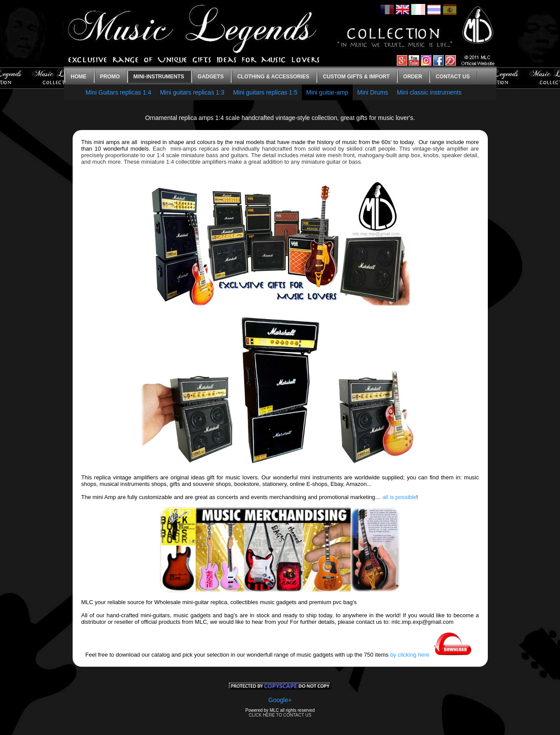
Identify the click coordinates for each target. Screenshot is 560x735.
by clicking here (432, 655)
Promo (110, 77)
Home (79, 77)
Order (413, 77)
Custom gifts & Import (356, 77)
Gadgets (211, 77)
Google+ (280, 700)
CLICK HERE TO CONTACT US (280, 715)
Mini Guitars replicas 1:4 (119, 92)
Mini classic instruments (429, 92)
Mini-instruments (159, 77)
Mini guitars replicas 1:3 (192, 92)
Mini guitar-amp (327, 92)
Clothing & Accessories (273, 77)
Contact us (453, 77)
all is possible (399, 497)
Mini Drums (373, 92)
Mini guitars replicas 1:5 (265, 92)
